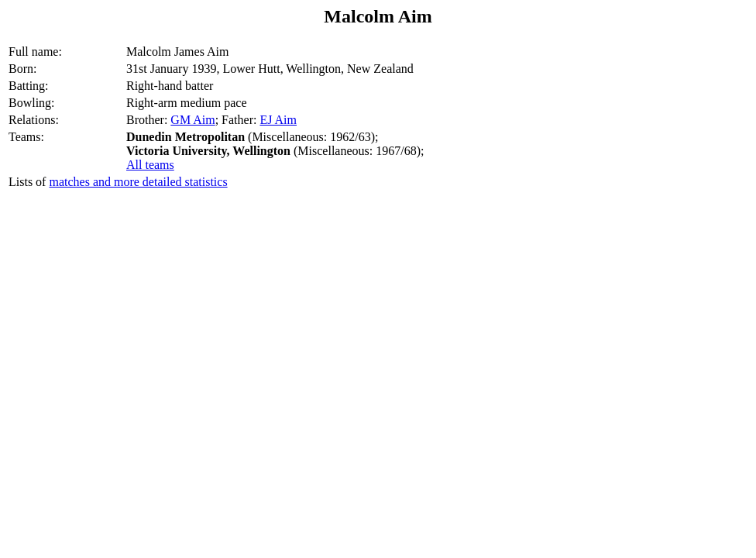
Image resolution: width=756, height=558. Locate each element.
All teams (150, 165)
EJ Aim (278, 120)
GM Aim (192, 120)
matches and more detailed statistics (138, 182)
